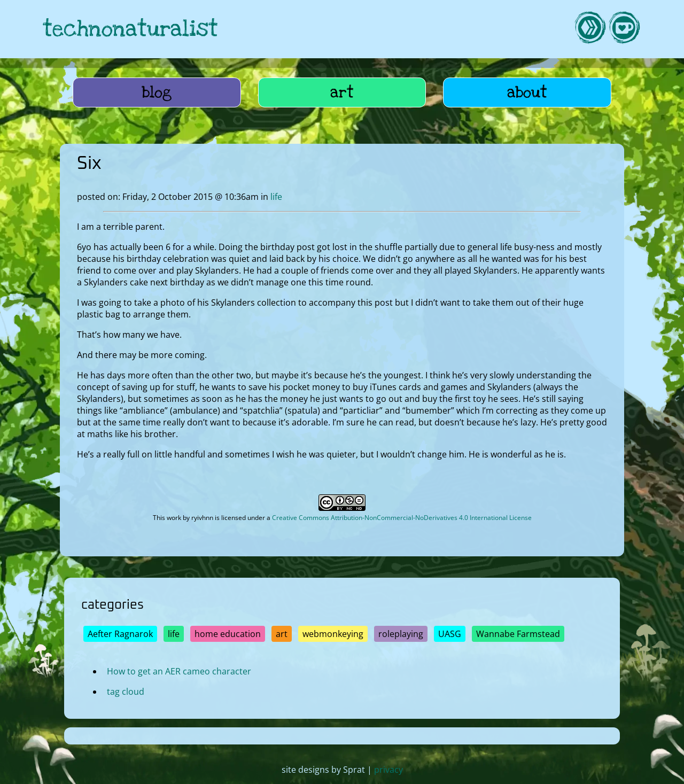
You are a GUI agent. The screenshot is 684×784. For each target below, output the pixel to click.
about (527, 92)
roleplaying (401, 634)
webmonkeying (333, 634)
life (276, 197)
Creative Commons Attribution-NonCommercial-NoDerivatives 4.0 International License (402, 518)
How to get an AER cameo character (179, 671)
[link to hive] (590, 29)
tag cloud (126, 692)
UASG (450, 634)
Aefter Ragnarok (120, 634)
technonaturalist (130, 29)
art (342, 92)
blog (157, 92)
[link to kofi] (624, 29)
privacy (388, 770)
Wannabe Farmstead (518, 634)
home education (228, 634)
